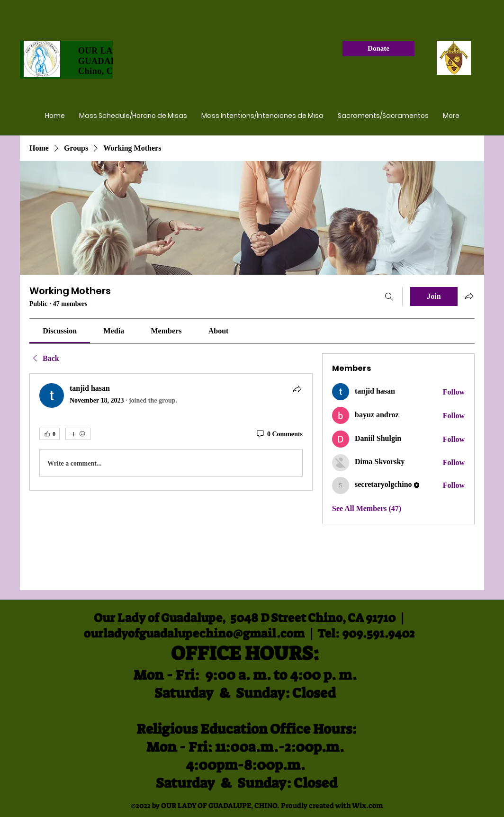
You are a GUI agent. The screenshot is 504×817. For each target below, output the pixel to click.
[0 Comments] (279, 434)
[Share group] (469, 296)
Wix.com (367, 806)
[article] (171, 432)
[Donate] (378, 49)
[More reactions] (78, 434)
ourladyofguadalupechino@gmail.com (194, 633)
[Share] (297, 389)
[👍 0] (49, 434)
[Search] (389, 296)
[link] (60, 331)
